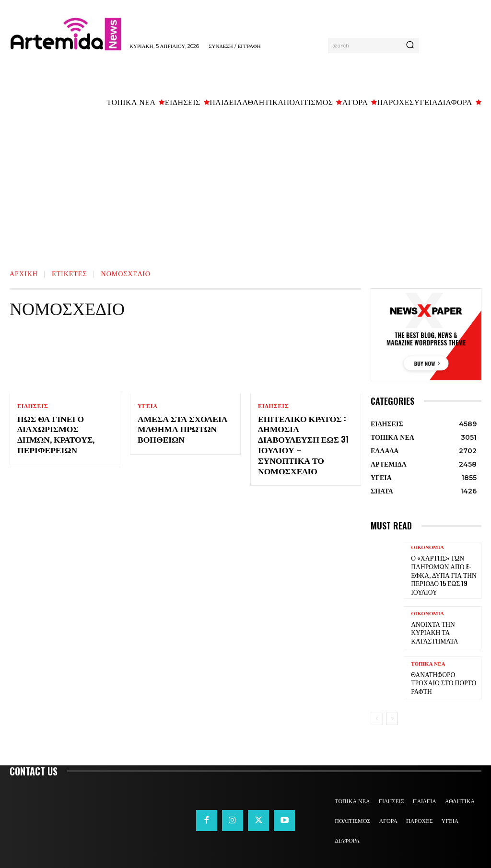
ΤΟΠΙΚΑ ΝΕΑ (428, 664)
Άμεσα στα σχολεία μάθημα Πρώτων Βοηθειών (179, 429)
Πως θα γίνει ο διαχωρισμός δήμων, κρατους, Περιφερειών (64, 429)
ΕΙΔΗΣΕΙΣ (33, 406)
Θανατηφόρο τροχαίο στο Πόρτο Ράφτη (444, 678)
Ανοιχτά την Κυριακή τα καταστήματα (444, 628)
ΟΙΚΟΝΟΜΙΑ (427, 547)
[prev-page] (377, 714)
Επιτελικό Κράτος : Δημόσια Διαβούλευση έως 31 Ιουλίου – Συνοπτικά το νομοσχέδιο (306, 439)
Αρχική (24, 273)
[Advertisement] (245, 186)
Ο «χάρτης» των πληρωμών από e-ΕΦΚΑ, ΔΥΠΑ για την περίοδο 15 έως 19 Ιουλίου (440, 572)
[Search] (410, 46)
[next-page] (392, 714)
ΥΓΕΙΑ (148, 406)
